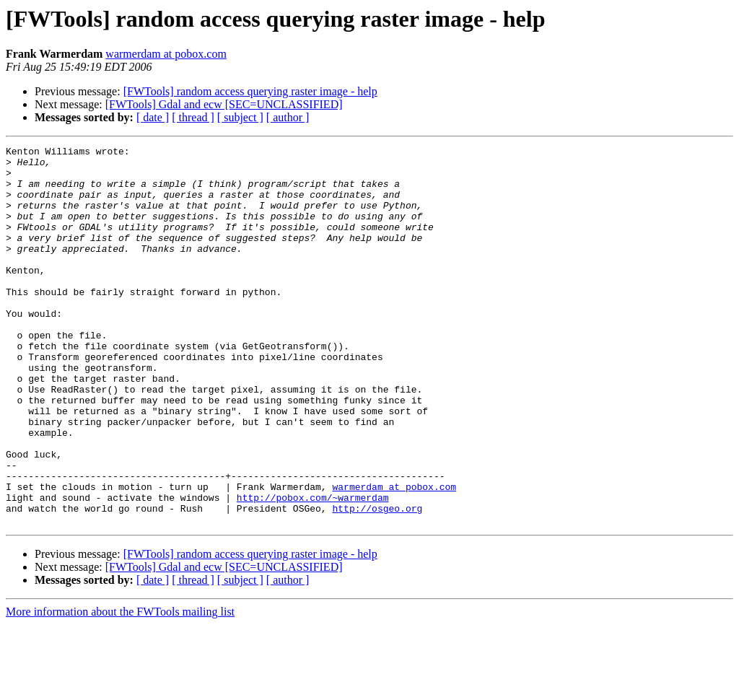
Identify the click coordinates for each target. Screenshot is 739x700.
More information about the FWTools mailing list (120, 687)
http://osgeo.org (377, 582)
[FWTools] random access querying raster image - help (250, 91)
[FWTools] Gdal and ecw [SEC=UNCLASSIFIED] (224, 104)
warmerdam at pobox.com (166, 54)
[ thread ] (193, 117)
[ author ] (288, 117)
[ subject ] (240, 117)
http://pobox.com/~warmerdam (313, 569)
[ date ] (153, 117)
